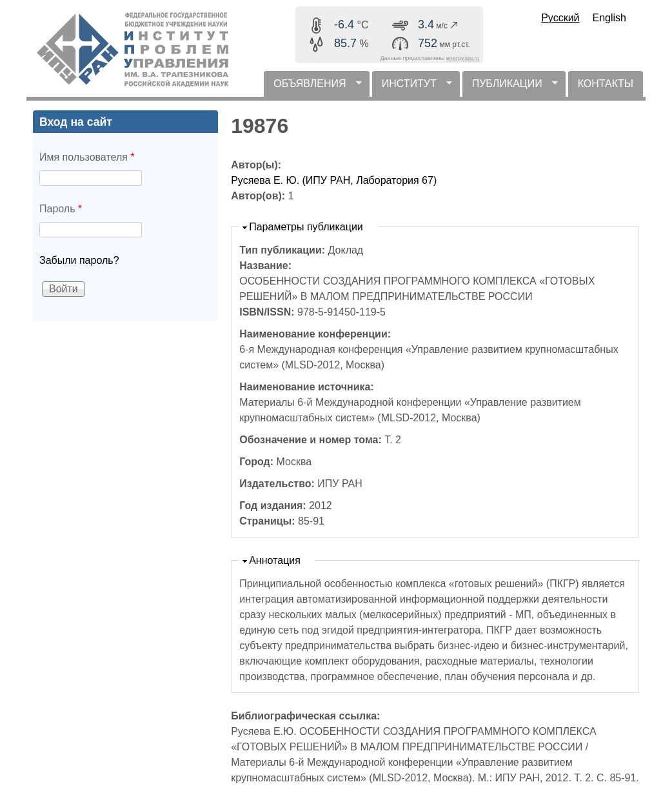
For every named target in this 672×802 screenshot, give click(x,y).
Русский (560, 18)
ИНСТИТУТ (412, 87)
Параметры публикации (306, 227)
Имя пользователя (87, 157)
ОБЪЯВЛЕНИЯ (312, 87)
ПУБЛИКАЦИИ (510, 87)
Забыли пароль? (79, 260)
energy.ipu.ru (463, 58)
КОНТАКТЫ (606, 84)
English (609, 18)
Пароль (61, 209)
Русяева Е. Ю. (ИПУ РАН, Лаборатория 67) (334, 180)
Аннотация (275, 560)
